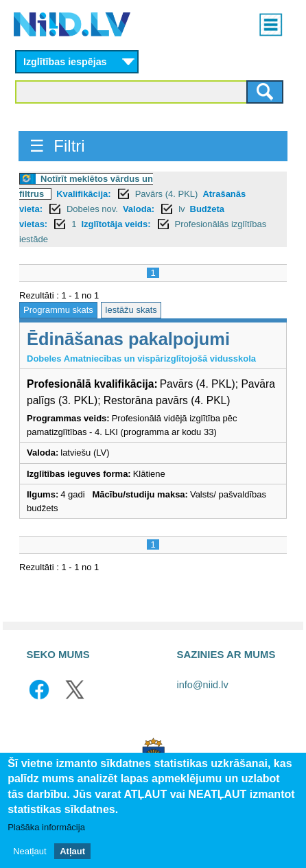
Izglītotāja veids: (116, 224)
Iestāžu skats (131, 310)
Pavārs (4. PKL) (167, 194)
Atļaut (72, 852)
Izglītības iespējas (65, 62)
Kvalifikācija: (84, 194)
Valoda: (139, 209)
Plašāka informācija (46, 829)
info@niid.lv (203, 685)
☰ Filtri (57, 146)
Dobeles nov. (92, 209)
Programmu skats (58, 310)
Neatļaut (30, 852)
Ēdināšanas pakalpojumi (128, 339)
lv (181, 209)
